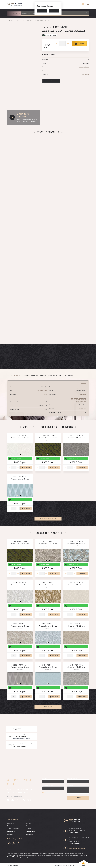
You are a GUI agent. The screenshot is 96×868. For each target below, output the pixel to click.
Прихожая (83, 400)
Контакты (10, 834)
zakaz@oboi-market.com (77, 848)
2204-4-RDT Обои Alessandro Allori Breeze (76, 625)
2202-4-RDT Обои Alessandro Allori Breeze (20, 625)
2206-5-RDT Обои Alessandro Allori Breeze (76, 543)
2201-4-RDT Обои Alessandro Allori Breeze (48, 584)
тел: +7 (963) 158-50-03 (20, 737)
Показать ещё (48, 707)
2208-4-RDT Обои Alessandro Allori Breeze (20, 666)
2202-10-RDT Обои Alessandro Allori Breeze (48, 437)
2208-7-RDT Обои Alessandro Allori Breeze (20, 478)
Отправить (78, 798)
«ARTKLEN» (72, 866)
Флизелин (83, 383)
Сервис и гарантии (13, 829)
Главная (10, 21)
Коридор (78, 400)
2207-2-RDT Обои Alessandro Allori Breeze (76, 584)
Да (42, 11)
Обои (18, 21)
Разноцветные (30, 831)
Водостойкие (86, 74)
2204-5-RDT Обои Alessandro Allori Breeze (76, 437)
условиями (60, 797)
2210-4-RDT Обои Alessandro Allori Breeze (48, 666)
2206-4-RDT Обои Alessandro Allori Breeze (48, 543)
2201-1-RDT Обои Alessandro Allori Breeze (20, 584)
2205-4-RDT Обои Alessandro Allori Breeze (76, 666)
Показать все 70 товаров (48, 519)
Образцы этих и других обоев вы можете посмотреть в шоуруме (27, 120)
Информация (11, 831)
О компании (11, 823)
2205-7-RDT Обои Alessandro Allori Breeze (48, 625)
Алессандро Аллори (84, 67)
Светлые (28, 823)
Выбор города (54, 11)
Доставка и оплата (13, 826)
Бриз (88, 71)
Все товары (29, 834)
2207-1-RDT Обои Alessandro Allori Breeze (20, 437)
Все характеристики (51, 81)
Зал (85, 398)
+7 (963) (74, 832)
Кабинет (73, 400)
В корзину (79, 44)
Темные (28, 826)
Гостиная (81, 398)
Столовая (84, 401)
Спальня (78, 401)
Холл (72, 398)
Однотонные (30, 829)
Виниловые (83, 394)
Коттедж (76, 398)
